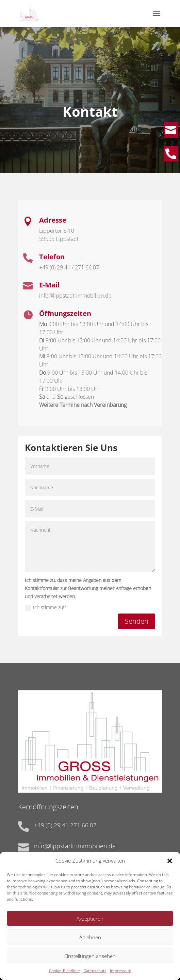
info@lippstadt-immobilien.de (75, 846)
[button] (170, 866)
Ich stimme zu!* (46, 607)
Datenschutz (95, 976)
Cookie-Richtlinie (64, 976)
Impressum (121, 976)
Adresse (53, 220)
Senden (137, 621)
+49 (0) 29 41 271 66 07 (65, 825)
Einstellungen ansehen (90, 961)
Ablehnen (90, 942)
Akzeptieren (90, 924)
